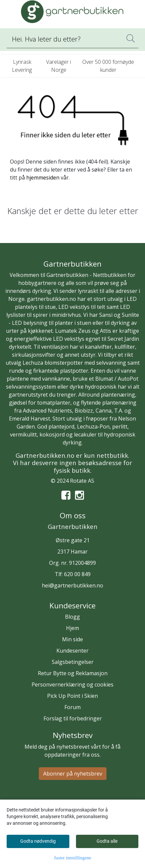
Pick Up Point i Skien (72, 696)
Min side (72, 639)
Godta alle (107, 841)
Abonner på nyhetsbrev (73, 774)
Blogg (72, 617)
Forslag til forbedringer (73, 718)
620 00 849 (77, 574)
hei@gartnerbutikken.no (72, 585)
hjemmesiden (43, 178)
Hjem (72, 628)
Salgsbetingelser (73, 662)
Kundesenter (72, 651)
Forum (72, 707)
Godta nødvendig (38, 841)
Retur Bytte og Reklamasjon (73, 673)
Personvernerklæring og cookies (72, 684)
